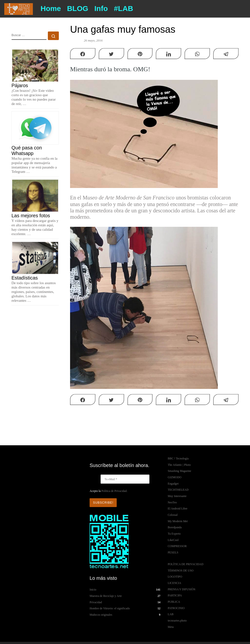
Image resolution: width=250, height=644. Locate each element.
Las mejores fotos (31, 216)
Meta (171, 627)
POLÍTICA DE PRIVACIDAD (186, 564)
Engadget (173, 484)
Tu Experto (174, 534)
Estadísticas (25, 278)
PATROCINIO (176, 608)
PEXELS (173, 552)
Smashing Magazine (179, 471)
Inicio (93, 590)
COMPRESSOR (177, 546)
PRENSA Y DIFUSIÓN (182, 589)
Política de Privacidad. (114, 491)
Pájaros (20, 85)
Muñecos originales (101, 615)
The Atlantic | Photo (179, 465)
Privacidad (96, 602)
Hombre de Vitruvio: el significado (110, 608)
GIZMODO (175, 477)
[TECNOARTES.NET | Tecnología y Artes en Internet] (18, 8)
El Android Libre (178, 509)
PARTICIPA (175, 595)
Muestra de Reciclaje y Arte (106, 596)
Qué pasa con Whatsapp (27, 151)
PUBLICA (174, 602)
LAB (171, 614)
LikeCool (173, 540)
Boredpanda (175, 527)
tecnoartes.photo (177, 621)
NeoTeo (172, 502)
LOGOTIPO (175, 577)
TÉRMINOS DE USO (181, 571)
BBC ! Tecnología (178, 458)
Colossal (173, 515)
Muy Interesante (177, 496)
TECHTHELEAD (178, 490)
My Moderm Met (178, 521)
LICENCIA (174, 583)
